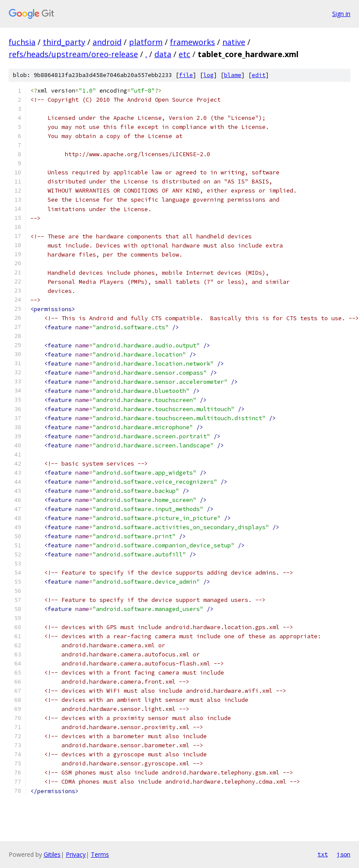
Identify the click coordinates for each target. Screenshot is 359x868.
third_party (64, 42)
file (186, 75)
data (163, 54)
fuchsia (22, 42)
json (343, 854)
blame (233, 75)
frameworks (192, 42)
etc (184, 54)
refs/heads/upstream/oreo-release (73, 54)
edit (259, 75)
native (234, 42)
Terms (100, 854)
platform (146, 42)
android (107, 42)
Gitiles (52, 854)
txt (323, 854)
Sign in (341, 14)
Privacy (76, 854)
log (208, 75)
